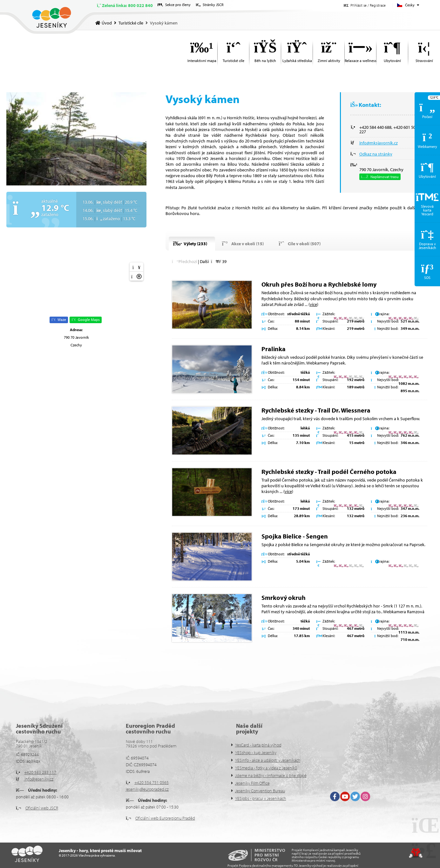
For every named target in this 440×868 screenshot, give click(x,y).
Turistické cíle (131, 23)
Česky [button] (410, 5)
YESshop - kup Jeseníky (256, 753)
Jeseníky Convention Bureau (260, 791)
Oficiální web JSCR (42, 808)
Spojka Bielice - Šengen (295, 536)
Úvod (52, 17)
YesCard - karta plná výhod (258, 745)
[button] (365, 5)
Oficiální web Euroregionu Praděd (165, 818)
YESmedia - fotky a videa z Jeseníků (266, 768)
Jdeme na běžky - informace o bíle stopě (271, 775)
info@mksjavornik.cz (379, 143)
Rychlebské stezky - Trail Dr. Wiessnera (316, 410)
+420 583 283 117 (40, 772)
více (313, 304)
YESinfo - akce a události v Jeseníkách (268, 760)
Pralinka (274, 349)
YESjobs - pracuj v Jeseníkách (261, 798)
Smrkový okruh (284, 597)
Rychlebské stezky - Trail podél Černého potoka (329, 472)
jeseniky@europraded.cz (147, 789)
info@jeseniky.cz (38, 779)
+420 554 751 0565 (152, 782)
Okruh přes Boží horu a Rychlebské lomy (319, 284)
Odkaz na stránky (376, 154)
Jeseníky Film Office (252, 783)
